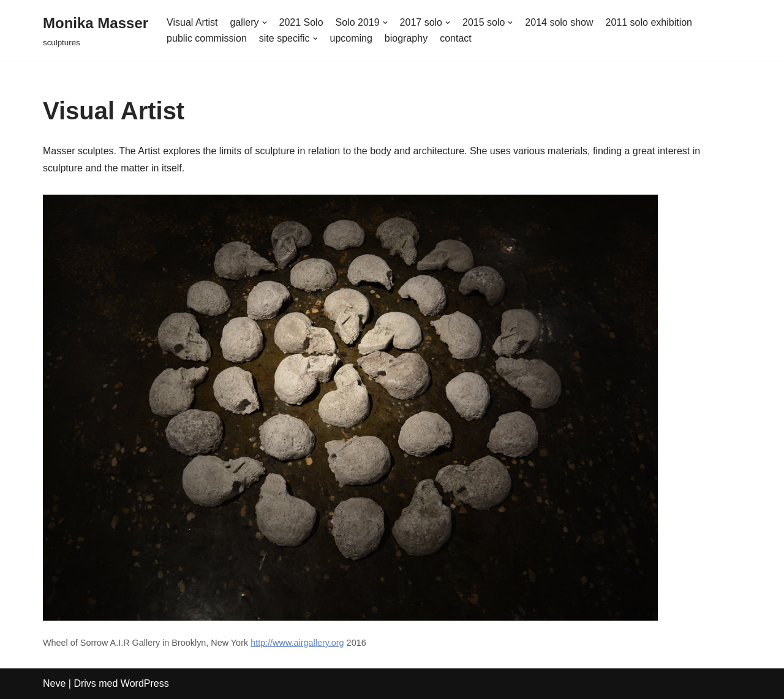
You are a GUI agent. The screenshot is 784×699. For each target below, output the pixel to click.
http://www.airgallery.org (297, 643)
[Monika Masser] (96, 30)
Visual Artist (192, 22)
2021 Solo (301, 22)
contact (456, 38)
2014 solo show (559, 22)
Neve (54, 683)
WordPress (145, 683)
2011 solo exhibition (649, 22)
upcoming (351, 38)
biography (406, 38)
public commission (207, 38)
